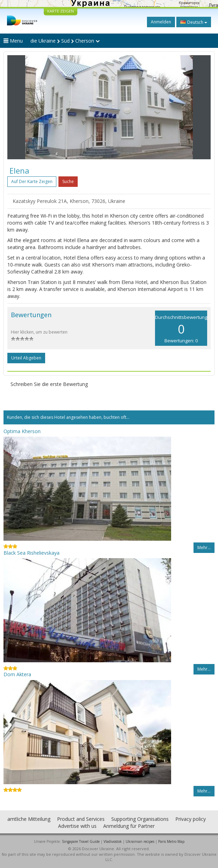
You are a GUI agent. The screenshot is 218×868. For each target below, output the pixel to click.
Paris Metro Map (171, 841)
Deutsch (194, 22)
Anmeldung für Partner (129, 826)
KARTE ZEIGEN (61, 11)
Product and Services (81, 819)
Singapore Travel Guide (81, 841)
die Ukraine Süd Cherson (65, 41)
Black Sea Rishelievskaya (31, 553)
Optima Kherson (22, 431)
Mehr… (204, 548)
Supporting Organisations (140, 819)
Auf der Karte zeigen (32, 181)
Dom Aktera (17, 674)
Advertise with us (77, 826)
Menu (13, 41)
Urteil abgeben (26, 358)
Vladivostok (113, 841)
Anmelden (161, 22)
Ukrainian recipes (140, 841)
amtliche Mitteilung (29, 819)
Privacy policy (191, 819)
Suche (68, 181)
